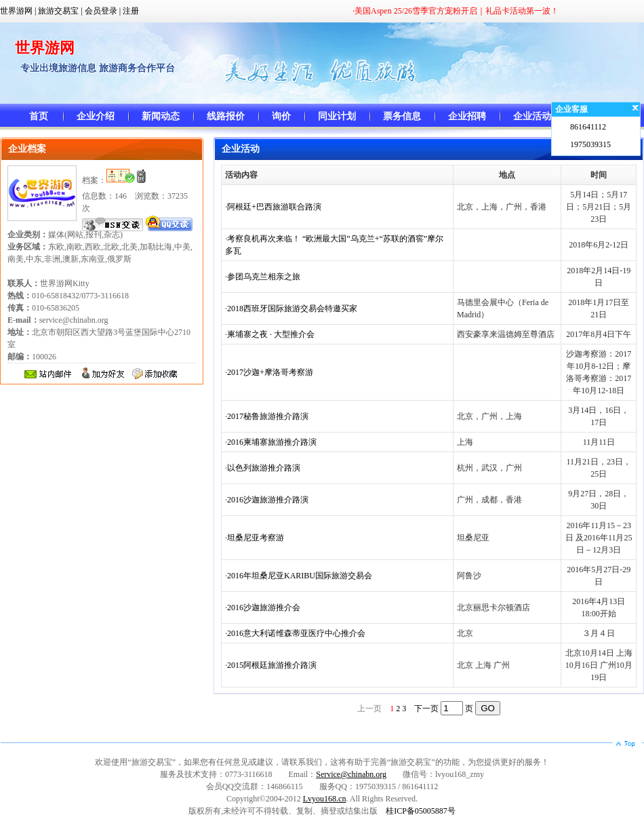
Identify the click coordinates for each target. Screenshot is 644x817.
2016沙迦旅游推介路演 (268, 500)
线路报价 (226, 116)
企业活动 (532, 116)
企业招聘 (467, 116)
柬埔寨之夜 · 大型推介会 (271, 334)
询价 (281, 116)
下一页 (426, 709)
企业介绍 (96, 116)
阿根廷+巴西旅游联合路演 (274, 207)
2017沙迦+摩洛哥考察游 (270, 372)
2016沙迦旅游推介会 (264, 607)
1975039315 (590, 144)
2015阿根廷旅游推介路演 (272, 665)
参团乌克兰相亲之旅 (264, 277)
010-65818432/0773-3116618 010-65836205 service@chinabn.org (68, 308)
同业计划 (337, 116)
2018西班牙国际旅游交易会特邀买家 (292, 308)
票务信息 (402, 116)
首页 (39, 116)
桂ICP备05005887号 (421, 811)
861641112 (588, 127)
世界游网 (16, 11)
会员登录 (101, 11)
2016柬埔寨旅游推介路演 (272, 442)
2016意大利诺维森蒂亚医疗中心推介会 (296, 633)
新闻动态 (161, 116)
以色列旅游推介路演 (264, 468)
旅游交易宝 (58, 11)
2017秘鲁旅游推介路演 (268, 416)
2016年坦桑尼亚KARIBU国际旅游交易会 (300, 576)
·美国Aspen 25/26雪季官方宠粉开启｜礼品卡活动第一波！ (456, 11)
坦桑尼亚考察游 (256, 538)
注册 (131, 11)
